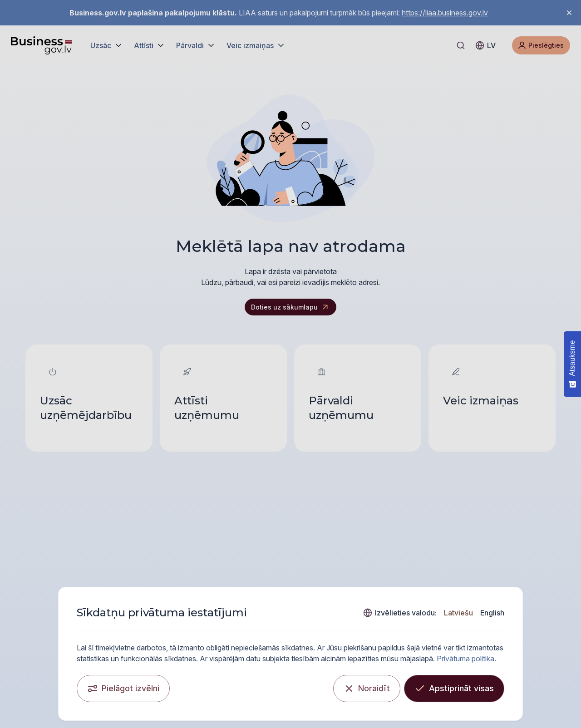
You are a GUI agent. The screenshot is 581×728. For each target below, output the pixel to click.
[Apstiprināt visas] (454, 689)
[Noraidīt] (367, 689)
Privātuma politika (465, 659)
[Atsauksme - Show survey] (572, 364)
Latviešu (458, 613)
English (492, 613)
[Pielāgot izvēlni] (123, 689)
